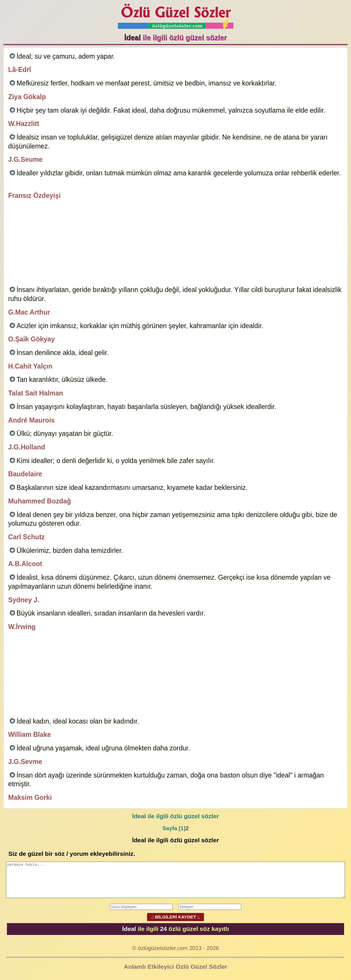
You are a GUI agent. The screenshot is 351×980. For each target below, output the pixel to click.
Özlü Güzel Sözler (176, 15)
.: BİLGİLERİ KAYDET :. (175, 917)
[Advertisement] (175, 243)
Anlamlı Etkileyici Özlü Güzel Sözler (176, 967)
